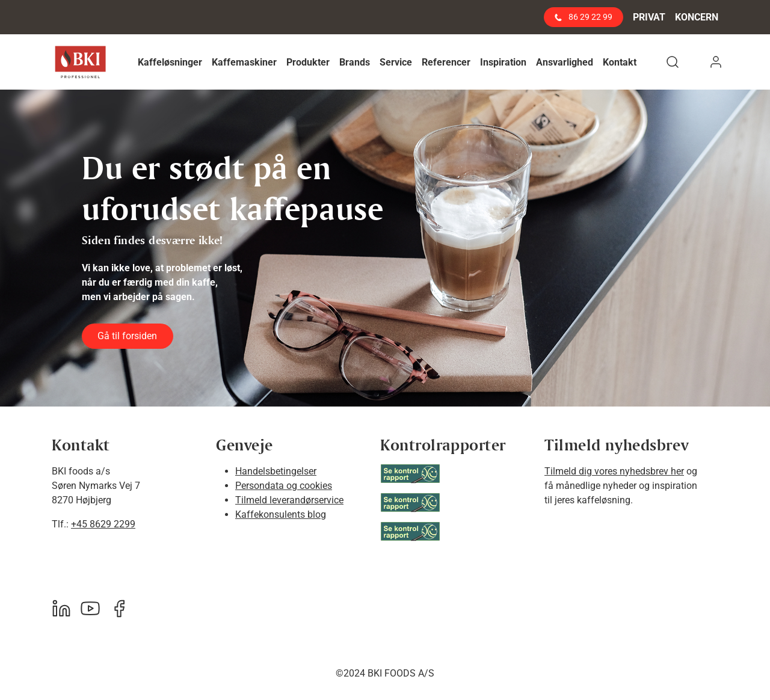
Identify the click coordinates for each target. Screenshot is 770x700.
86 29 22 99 (584, 17)
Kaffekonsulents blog (281, 514)
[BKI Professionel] (80, 62)
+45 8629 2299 (103, 524)
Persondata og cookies (284, 486)
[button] (170, 62)
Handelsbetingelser (276, 471)
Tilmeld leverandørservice (289, 500)
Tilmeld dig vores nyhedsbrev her (614, 471)
